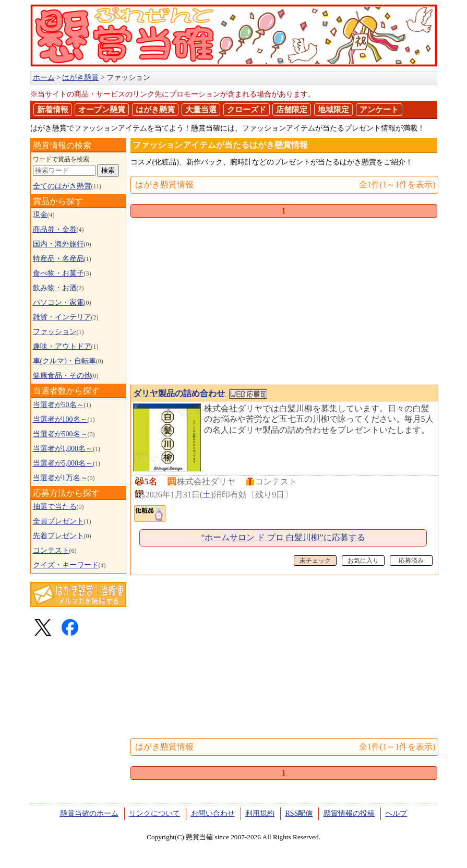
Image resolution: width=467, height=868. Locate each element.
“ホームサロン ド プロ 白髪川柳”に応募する (283, 537)
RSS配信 (299, 813)
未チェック (315, 561)
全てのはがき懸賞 (62, 186)
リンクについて (154, 813)
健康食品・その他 (62, 376)
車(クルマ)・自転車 (64, 361)
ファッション (55, 332)
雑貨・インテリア (62, 317)
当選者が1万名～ (60, 478)
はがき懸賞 (155, 110)
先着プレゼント (58, 536)
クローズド (247, 110)
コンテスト (51, 550)
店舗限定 (292, 110)
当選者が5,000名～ (63, 463)
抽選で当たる (55, 507)
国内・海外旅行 (58, 244)
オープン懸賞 (102, 110)
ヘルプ (396, 813)
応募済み (411, 561)
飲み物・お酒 (55, 288)
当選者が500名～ (60, 434)
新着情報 (53, 110)
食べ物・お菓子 (58, 273)
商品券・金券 (55, 229)
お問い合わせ (213, 813)
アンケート (379, 110)
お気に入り (363, 561)
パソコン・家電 (58, 302)
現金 (40, 215)
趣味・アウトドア (62, 346)
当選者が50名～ (58, 405)
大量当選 (201, 110)
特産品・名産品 (58, 259)
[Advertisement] (284, 303)
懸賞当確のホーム (89, 813)
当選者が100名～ (60, 419)
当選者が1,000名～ (63, 449)
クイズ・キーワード (66, 565)
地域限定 (333, 110)
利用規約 (260, 813)
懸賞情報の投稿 (349, 813)
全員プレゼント (58, 521)
